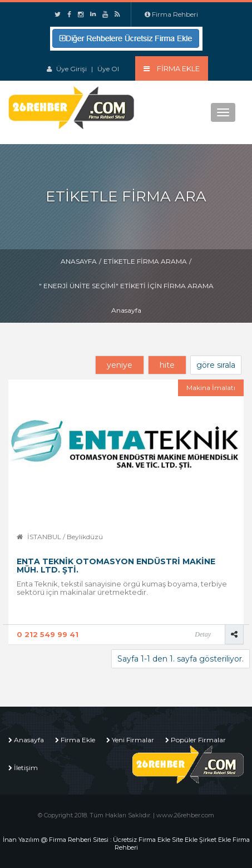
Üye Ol (108, 69)
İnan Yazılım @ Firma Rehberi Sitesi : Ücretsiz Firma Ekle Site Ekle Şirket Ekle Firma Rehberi (126, 844)
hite (167, 365)
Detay (203, 634)
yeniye (120, 365)
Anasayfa (79, 261)
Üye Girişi (71, 69)
